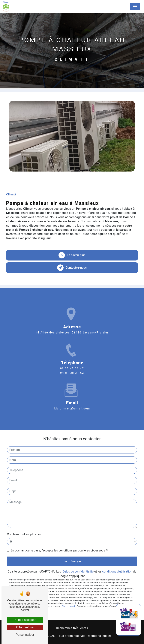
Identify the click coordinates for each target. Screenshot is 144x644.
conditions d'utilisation (117, 571)
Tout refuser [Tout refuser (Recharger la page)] (25, 627)
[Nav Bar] (135, 7)
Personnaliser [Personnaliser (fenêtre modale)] (25, 635)
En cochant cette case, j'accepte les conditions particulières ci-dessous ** (60, 550)
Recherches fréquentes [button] (72, 628)
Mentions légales (100, 636)
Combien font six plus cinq (25, 534)
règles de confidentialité (78, 571)
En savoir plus (72, 255)
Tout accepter (25, 620)
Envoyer (76, 561)
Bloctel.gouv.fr (69, 606)
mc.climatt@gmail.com (72, 403)
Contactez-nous (72, 268)
